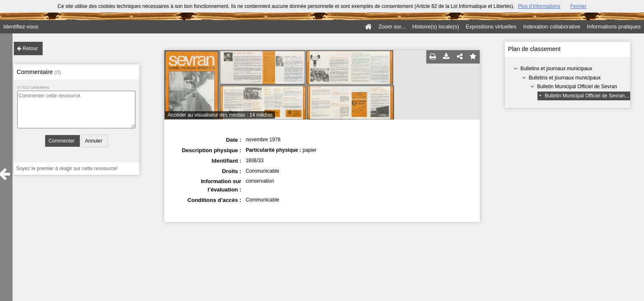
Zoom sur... (392, 27)
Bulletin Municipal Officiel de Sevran (577, 87)
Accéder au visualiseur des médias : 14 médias (220, 115)
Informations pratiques (614, 27)
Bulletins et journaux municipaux (556, 69)
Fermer (579, 6)
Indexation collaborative (552, 27)
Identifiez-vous (21, 27)
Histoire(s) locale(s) (435, 27)
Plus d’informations (539, 6)
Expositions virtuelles (491, 27)
